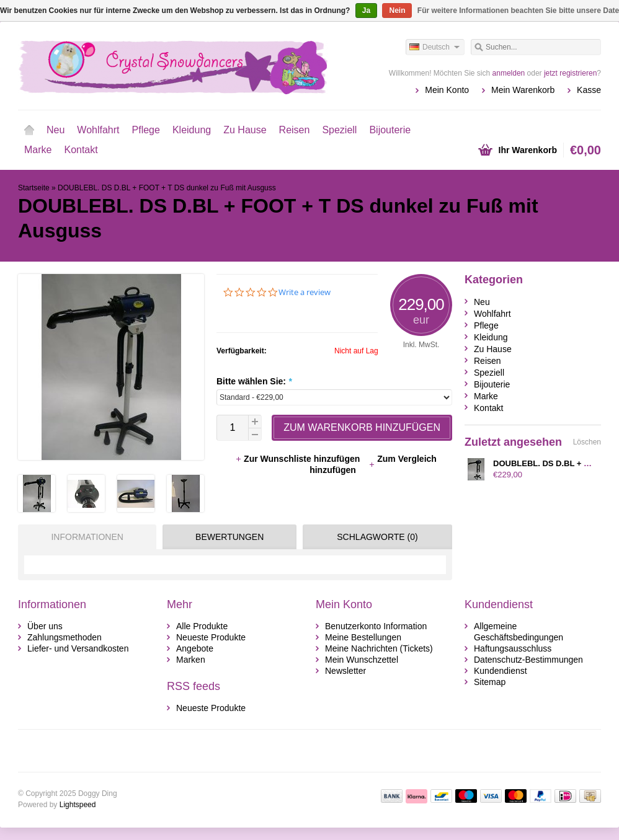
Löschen (587, 442)
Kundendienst (501, 671)
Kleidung (192, 130)
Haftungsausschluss (513, 648)
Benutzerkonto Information (376, 626)
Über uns (45, 626)
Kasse (589, 90)
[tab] (84, 537)
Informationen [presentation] (87, 537)
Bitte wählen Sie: (254, 381)
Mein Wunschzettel (362, 660)
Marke (38, 150)
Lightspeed (78, 805)
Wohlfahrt (98, 130)
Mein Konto (447, 90)
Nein (397, 11)
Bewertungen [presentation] (229, 537)
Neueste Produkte (211, 637)
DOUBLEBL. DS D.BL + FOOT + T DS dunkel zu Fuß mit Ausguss (167, 188)
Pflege (146, 130)
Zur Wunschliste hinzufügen (299, 459)
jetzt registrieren (570, 73)
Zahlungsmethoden (65, 637)
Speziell (339, 130)
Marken (191, 660)
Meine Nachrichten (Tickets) (379, 648)
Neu (56, 130)
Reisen (295, 130)
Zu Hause (245, 130)
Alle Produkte (202, 626)
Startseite (29, 130)
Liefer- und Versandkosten (78, 648)
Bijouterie (390, 130)
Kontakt (81, 150)
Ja (366, 11)
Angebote (195, 648)
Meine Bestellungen (363, 637)
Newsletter (345, 671)
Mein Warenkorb (523, 90)
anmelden (509, 73)
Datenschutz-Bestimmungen (528, 660)
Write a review (305, 292)
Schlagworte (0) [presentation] (377, 537)
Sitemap (490, 682)
